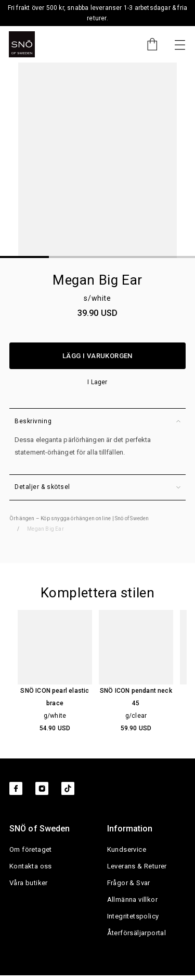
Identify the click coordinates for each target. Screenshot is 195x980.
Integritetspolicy (133, 917)
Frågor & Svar (129, 883)
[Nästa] (180, 44)
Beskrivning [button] (97, 421)
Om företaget (31, 850)
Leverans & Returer (137, 867)
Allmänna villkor (132, 900)
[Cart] (147, 44)
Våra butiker (29, 883)
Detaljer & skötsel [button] (97, 487)
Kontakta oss (31, 867)
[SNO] (22, 44)
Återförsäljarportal (137, 933)
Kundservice (127, 850)
